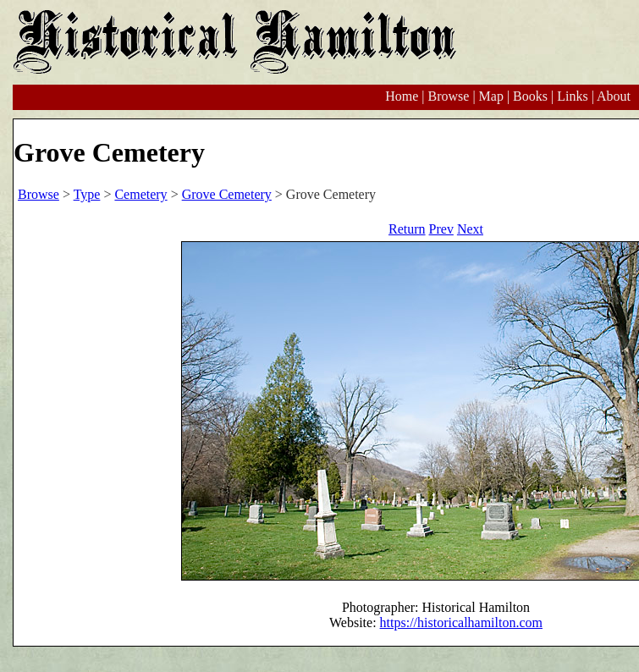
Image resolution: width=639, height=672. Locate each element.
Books (530, 96)
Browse (448, 96)
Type (87, 194)
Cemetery (140, 194)
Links (572, 96)
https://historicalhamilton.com (461, 622)
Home (402, 96)
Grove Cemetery (227, 194)
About (614, 96)
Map (491, 96)
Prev (441, 229)
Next (470, 229)
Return (407, 229)
